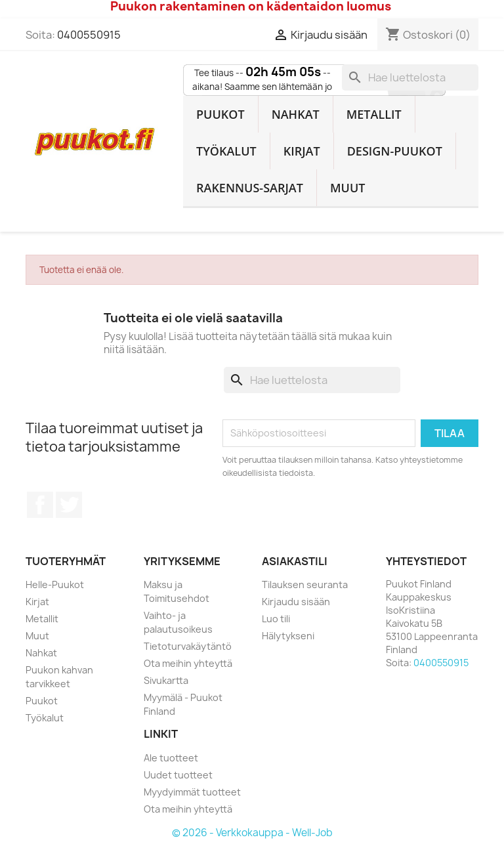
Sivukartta (166, 680)
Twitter (69, 505)
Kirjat (302, 151)
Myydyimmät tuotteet (192, 792)
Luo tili (276, 619)
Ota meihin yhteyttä (188, 663)
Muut (348, 188)
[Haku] (410, 77)
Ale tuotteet (171, 758)
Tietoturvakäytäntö (188, 646)
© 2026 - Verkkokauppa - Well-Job (252, 833)
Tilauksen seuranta (305, 584)
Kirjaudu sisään (296, 602)
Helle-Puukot (55, 584)
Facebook (40, 505)
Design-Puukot (395, 151)
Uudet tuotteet (178, 775)
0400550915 (89, 35)
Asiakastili (295, 561)
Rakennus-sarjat (250, 188)
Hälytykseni (288, 636)
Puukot (220, 114)
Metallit (374, 114)
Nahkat (296, 114)
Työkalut (226, 151)
